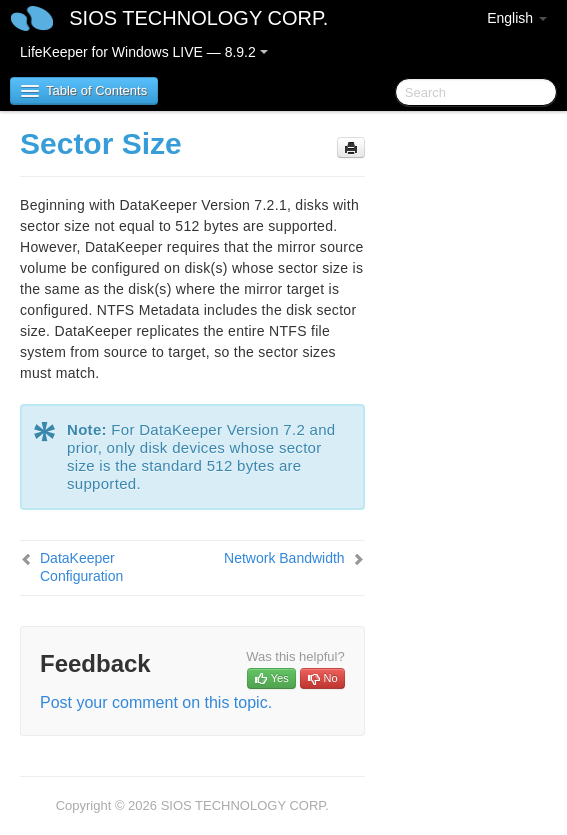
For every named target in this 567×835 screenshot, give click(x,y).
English (517, 18)
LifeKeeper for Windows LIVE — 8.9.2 (144, 52)
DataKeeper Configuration (81, 567)
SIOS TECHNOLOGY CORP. (198, 18)
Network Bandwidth (284, 558)
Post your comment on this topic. (156, 702)
